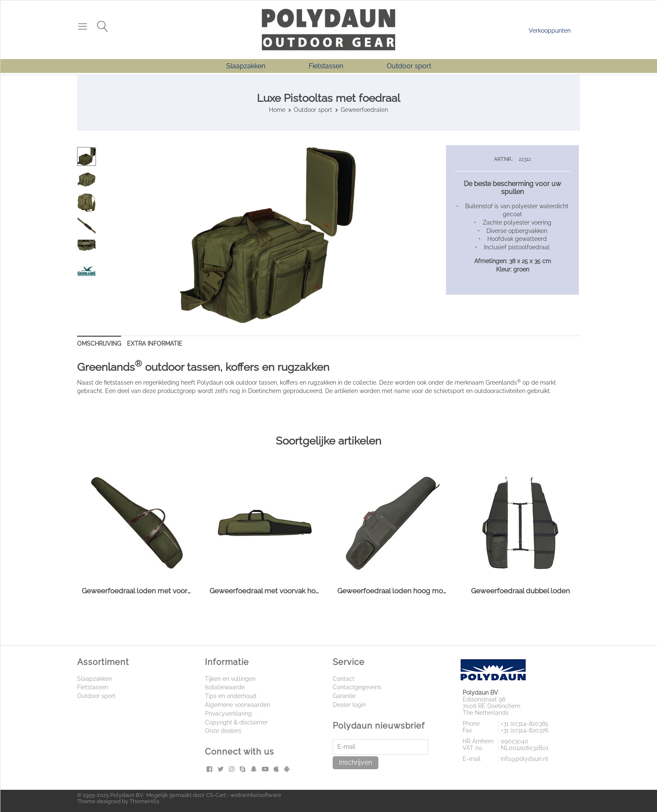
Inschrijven (356, 762)
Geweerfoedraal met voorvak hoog (265, 591)
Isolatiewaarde (225, 687)
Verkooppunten (550, 31)
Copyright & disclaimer (236, 722)
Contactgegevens (357, 687)
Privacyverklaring (228, 714)
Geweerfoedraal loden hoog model (392, 591)
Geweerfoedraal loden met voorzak (137, 591)
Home (277, 110)
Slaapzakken (246, 66)
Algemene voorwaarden (238, 705)
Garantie (344, 696)
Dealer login (349, 705)
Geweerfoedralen (364, 110)
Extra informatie (155, 344)
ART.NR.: (503, 159)
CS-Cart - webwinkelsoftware (244, 795)
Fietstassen (326, 66)
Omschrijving (99, 344)
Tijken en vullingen (230, 679)
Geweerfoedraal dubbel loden (520, 591)
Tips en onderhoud (231, 696)
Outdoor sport (409, 66)
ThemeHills (144, 801)
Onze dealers (223, 731)
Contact (344, 679)
